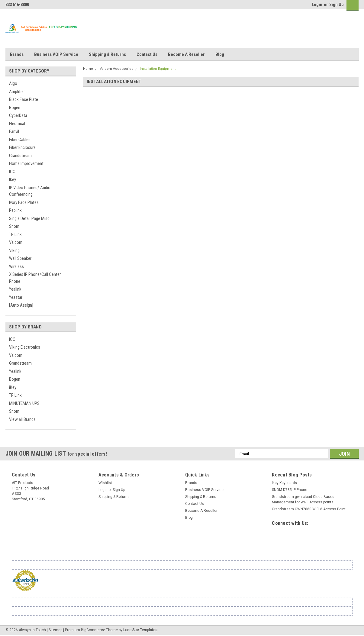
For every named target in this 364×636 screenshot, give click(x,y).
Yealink (15, 289)
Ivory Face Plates (24, 202)
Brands (17, 54)
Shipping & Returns (107, 54)
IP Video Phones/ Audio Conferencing (30, 191)
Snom (14, 226)
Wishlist (105, 483)
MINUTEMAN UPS (24, 403)
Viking (14, 250)
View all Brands (22, 419)
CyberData (18, 115)
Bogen (15, 108)
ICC (12, 172)
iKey (13, 387)
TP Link (15, 234)
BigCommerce (93, 630)
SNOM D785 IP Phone (290, 490)
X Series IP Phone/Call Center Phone (35, 278)
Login (317, 5)
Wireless (16, 266)
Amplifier (17, 92)
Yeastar (16, 297)
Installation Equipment (158, 69)
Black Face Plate (24, 99)
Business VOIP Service (56, 54)
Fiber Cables (20, 140)
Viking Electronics (25, 347)
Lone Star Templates (140, 630)
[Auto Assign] (21, 305)
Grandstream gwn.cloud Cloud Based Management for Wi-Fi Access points (303, 499)
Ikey (13, 179)
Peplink (15, 210)
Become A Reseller (186, 54)
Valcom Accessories (116, 69)
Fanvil (14, 131)
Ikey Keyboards (284, 483)
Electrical (17, 124)
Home (88, 69)
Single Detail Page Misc (29, 218)
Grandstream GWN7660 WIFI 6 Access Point (309, 509)
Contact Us (147, 54)
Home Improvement (26, 163)
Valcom (16, 242)
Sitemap (55, 630)
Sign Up (336, 5)
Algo (13, 83)
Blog (220, 54)
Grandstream (20, 156)
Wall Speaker (20, 258)
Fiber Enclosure (22, 147)
